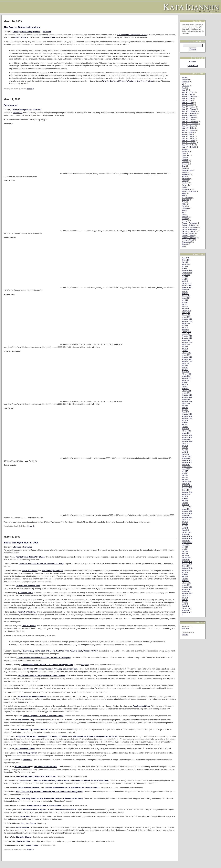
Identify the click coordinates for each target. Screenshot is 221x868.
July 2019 (185, 266)
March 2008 (185, 454)
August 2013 (186, 344)
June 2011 (185, 382)
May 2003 (185, 577)
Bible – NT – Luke (187, 103)
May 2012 (185, 370)
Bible (183, 88)
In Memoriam (186, 179)
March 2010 (185, 412)
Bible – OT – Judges (188, 139)
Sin (183, 212)
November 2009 (187, 416)
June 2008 (185, 448)
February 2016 (186, 311)
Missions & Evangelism (189, 191)
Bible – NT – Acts (187, 94)
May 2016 (185, 304)
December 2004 (187, 536)
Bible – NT (185, 90)
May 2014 (185, 328)
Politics (184, 204)
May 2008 (185, 450)
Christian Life (186, 151)
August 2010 (186, 404)
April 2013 (185, 351)
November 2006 (187, 488)
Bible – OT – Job (187, 134)
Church (184, 153)
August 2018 (186, 275)
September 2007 (187, 467)
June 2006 (185, 499)
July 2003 (185, 572)
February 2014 (186, 332)
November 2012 (187, 359)
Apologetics (185, 80)
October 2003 (186, 566)
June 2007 (185, 473)
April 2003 (185, 579)
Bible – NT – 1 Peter (188, 92)
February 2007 (186, 482)
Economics (185, 162)
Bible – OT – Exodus (188, 126)
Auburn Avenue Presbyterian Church (132, 35)
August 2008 (186, 444)
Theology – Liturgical (188, 231)
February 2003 (186, 583)
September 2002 (187, 593)
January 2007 (186, 484)
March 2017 (185, 294)
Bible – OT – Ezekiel (188, 128)
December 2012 (187, 357)
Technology (185, 217)
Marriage (184, 185)
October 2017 (186, 290)
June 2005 (185, 524)
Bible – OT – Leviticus (189, 141)
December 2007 (187, 461)
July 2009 (185, 420)
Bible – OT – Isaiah (188, 132)
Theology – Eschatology (189, 229)
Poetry (184, 202)
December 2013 (187, 336)
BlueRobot (185, 635)
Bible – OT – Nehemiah (189, 143)
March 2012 (185, 372)
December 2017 (187, 285)
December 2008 (187, 435)
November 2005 (187, 513)
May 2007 (185, 475)
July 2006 (185, 496)
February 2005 (186, 532)
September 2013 (187, 342)
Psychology (185, 208)
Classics (184, 158)
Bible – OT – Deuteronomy (190, 122)
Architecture (185, 82)
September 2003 (187, 568)
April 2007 (185, 477)
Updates (37, 32)
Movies (184, 194)
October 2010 (186, 399)
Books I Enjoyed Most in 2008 (21, 543)
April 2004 (185, 553)
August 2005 (186, 520)
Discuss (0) (31, 526)
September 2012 (187, 361)
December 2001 (187, 612)
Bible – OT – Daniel (188, 120)
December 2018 (187, 271)
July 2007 (185, 471)
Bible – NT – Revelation (189, 113)
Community (185, 160)
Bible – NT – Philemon (189, 109)
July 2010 (185, 406)
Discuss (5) (30, 850)
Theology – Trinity (187, 240)
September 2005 (187, 517)
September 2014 (187, 321)
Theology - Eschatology (23, 32)
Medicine (184, 187)
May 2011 (185, 385)
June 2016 (185, 302)
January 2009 (186, 433)
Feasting (184, 172)
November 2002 (187, 589)
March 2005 (185, 530)
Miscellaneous (186, 189)
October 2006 (186, 490)
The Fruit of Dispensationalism (22, 27)
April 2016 (185, 306)
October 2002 (186, 591)
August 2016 (186, 298)
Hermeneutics (186, 175)
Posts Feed (193, 62)
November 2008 (187, 437)
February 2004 (186, 558)
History (184, 177)
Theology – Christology (189, 225)
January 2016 (186, 313)
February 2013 (186, 353)
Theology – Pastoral (188, 234)
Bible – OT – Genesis (188, 130)
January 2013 (186, 355)
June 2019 (185, 268)
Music (15, 110)
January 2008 (186, 458)
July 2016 (185, 300)
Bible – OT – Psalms (188, 145)
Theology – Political (188, 236)
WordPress (185, 628)
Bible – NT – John (187, 99)
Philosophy (185, 200)
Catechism (185, 149)
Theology (185, 221)
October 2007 (186, 465)
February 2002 (186, 608)
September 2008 (187, 442)
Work (183, 246)
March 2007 (185, 480)
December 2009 (187, 414)
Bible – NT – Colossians (189, 96)
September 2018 (187, 273)
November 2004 (187, 539)
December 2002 (187, 587)
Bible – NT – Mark (187, 105)
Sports (184, 215)
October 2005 (186, 515)
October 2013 (186, 340)
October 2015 (186, 315)
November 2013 (187, 338)
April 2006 (185, 503)
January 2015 (186, 317)
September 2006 (187, 492)
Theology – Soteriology (189, 238)
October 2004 (186, 541)
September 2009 (187, 418)
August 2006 (186, 494)
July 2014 (185, 325)
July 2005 (185, 522)
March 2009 (185, 429)
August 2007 (186, 469)
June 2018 (185, 279)
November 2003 (187, 564)
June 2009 (185, 423)
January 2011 (186, 393)
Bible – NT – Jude (187, 101)
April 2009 (185, 427)
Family (184, 168)
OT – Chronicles (187, 198)
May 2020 (185, 262)
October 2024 (186, 260)
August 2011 (186, 380)
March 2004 (185, 555)
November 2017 (187, 287)
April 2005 (185, 528)
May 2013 (185, 349)
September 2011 (187, 378)
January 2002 (186, 610)
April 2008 (185, 452)
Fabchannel (11, 105)
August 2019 (186, 264)
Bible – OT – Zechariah (189, 147)
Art (183, 84)
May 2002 (185, 602)
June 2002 (185, 600)
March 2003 (185, 581)
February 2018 (186, 283)
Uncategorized (24, 110)
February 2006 (186, 507)
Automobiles (186, 86)
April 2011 (185, 387)
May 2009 (185, 425)
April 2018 (185, 281)
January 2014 (186, 334)
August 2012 (186, 363)
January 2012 (186, 376)
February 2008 (186, 456)
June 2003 (185, 574)
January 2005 (186, 534)
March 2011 (185, 389)
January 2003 (186, 585)
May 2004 (185, 551)
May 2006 (185, 501)
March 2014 (185, 330)
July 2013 (185, 347)
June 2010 (185, 408)
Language (185, 181)
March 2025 (185, 258)
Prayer (184, 206)
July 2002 (185, 598)
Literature (17, 547)
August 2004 (186, 545)
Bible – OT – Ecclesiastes (190, 124)
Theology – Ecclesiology (189, 227)
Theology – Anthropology (189, 223)
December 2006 (187, 486)
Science (184, 210)
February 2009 (186, 431)
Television (185, 219)
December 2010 (187, 395)
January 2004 (186, 560)
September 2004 (187, 543)
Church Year (186, 156)
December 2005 (187, 511)
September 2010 (187, 401)
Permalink (47, 32)
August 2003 (186, 570)
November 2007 (187, 463)
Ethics (184, 166)
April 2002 (185, 604)
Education (185, 164)
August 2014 (186, 323)
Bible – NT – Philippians (189, 111)
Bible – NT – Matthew (188, 107)
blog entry (85, 665)
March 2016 (185, 309)
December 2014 (187, 319)
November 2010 (187, 397)
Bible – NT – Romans (188, 115)
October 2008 (186, 439)
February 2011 (186, 391)
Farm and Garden (187, 170)
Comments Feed (193, 66)
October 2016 (186, 296)
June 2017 (185, 292)
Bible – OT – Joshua (188, 137)
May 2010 (185, 410)
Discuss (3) (30, 89)
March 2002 (185, 606)
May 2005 (185, 526)
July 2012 (185, 366)
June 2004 (185, 549)
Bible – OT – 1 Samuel (189, 118)
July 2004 (185, 547)
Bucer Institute (20, 37)
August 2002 (186, 596)
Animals (184, 77)
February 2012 (186, 374)
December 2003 (187, 562)
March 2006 (185, 505)
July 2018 (185, 277)
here (47, 37)
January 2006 (186, 509)
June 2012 (185, 368)
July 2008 (185, 446)
